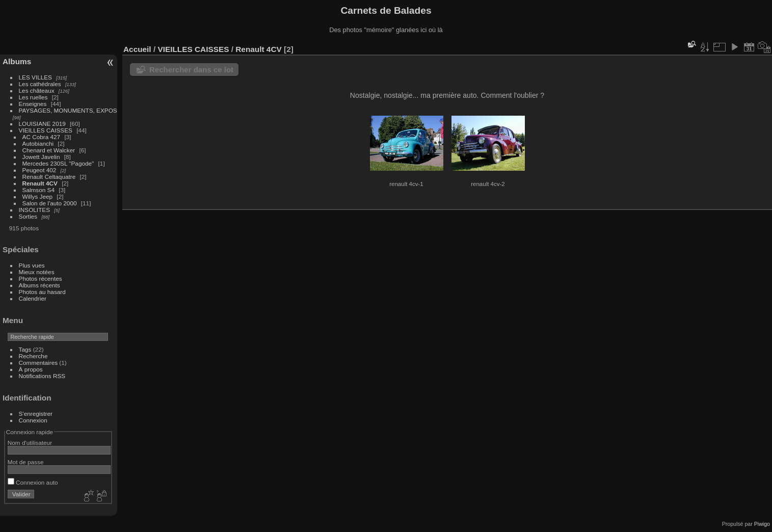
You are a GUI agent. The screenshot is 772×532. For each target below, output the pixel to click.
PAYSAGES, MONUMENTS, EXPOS (68, 110)
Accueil (137, 49)
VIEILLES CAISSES (46, 130)
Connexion (33, 420)
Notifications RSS (42, 376)
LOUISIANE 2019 (42, 124)
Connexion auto (33, 482)
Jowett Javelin (41, 157)
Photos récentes (41, 278)
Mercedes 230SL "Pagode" (58, 163)
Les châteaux (37, 90)
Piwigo (762, 524)
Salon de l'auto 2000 (50, 203)
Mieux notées (37, 272)
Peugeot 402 (39, 170)
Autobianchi (38, 143)
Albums (17, 61)
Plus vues (32, 265)
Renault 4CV (40, 183)
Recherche (33, 356)
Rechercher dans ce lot (191, 70)
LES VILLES (35, 77)
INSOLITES (34, 210)
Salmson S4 (38, 190)
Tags (25, 349)
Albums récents (39, 285)
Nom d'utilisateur (30, 443)
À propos (31, 369)
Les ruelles (33, 97)
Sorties (28, 216)
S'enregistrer (36, 414)
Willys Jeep (38, 196)
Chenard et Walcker (49, 150)
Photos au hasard (42, 292)
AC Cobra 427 (42, 137)
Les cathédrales (40, 84)
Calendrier (33, 298)
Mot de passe (26, 462)
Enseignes (33, 104)
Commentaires (38, 363)
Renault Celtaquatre (49, 177)
